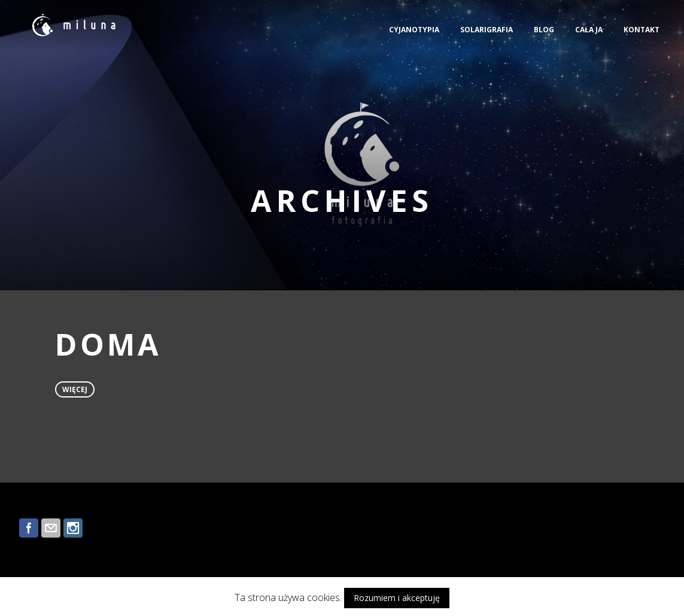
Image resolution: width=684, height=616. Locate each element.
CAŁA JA (589, 30)
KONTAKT (642, 30)
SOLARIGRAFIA (487, 30)
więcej (75, 389)
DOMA (108, 344)
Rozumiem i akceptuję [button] (397, 598)
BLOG (544, 30)
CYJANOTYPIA (414, 30)
